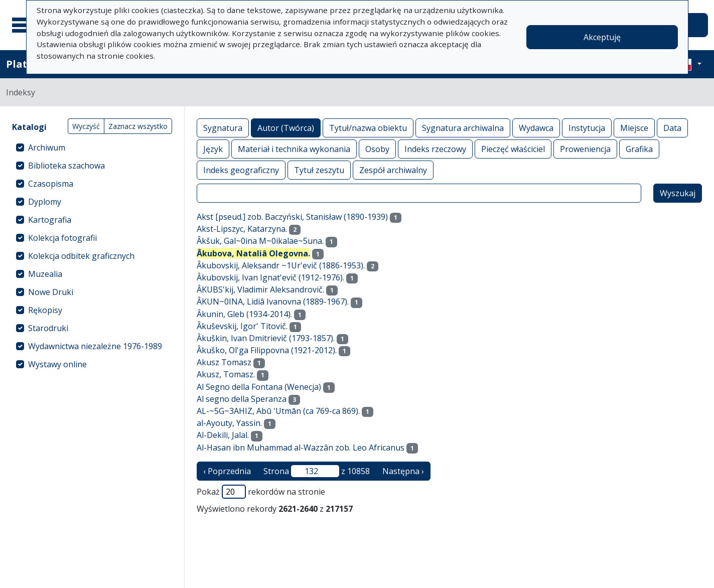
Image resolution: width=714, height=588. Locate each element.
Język (213, 149)
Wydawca (536, 128)
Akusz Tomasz (224, 362)
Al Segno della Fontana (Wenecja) (259, 387)
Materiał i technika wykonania (294, 149)
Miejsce (634, 128)
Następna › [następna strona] (403, 471)
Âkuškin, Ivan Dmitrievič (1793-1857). (266, 338)
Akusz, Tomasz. (226, 374)
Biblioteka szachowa (66, 166)
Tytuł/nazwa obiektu (368, 128)
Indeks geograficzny (241, 170)
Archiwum (47, 148)
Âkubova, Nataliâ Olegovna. (253, 253)
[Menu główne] (25, 25)
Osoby (377, 149)
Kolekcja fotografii (62, 238)
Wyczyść (86, 126)
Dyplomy (45, 202)
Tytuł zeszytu (319, 170)
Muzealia (45, 274)
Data (672, 128)
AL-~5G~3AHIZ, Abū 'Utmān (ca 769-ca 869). (278, 411)
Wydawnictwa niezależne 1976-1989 (95, 346)
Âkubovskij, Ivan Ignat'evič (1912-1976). (270, 277)
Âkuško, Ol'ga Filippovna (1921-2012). (267, 350)
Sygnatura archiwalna (463, 128)
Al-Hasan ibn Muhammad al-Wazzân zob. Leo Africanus (301, 448)
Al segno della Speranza (242, 399)
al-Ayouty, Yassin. (229, 423)
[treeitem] (92, 148)
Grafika (639, 149)
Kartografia (50, 220)
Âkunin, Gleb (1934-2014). (244, 314)
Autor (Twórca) (286, 128)
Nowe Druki (51, 292)
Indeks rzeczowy (435, 149)
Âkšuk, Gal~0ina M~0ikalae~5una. (260, 241)
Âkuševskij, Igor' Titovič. (242, 326)
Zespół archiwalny (393, 170)
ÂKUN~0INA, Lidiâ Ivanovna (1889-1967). (273, 302)
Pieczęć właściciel (513, 149)
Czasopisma (51, 184)
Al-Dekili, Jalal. (223, 435)
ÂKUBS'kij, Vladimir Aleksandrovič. (260, 289)
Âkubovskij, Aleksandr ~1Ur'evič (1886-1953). (281, 265)
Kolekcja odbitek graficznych (81, 256)
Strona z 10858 (317, 471)
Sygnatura (223, 128)
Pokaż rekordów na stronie (261, 492)
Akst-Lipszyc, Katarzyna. (242, 229)
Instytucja (587, 128)
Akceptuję (602, 37)
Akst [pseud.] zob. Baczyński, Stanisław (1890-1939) (292, 217)
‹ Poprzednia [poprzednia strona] (227, 471)
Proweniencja (585, 149)
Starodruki (48, 328)
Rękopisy (45, 310)
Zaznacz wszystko (138, 126)
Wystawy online (57, 364)
